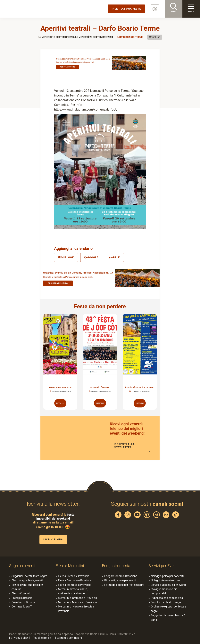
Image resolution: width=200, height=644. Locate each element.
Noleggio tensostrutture (165, 580)
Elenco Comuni (21, 593)
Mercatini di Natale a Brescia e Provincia (76, 609)
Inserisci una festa (126, 9)
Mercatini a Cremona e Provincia (78, 598)
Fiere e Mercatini (70, 566)
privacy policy (20, 638)
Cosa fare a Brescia (23, 602)
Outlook (66, 257)
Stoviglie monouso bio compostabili (164, 591)
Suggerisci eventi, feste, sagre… (30, 576)
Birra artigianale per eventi (120, 580)
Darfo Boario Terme (130, 37)
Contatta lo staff (22, 606)
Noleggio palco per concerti (167, 576)
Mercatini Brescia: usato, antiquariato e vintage (73, 591)
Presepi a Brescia (22, 598)
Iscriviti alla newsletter (124, 446)
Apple (114, 257)
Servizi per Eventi (163, 566)
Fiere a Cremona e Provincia (75, 580)
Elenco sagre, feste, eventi (27, 580)
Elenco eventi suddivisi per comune (27, 587)
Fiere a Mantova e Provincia (75, 585)
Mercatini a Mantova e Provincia (77, 602)
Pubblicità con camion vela (167, 598)
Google (91, 257)
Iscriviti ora (53, 539)
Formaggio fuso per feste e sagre (124, 585)
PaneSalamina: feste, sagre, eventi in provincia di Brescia (30, 9)
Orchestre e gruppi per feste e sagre (168, 609)
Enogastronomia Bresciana (121, 576)
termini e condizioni (69, 638)
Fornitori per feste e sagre (166, 602)
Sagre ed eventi (22, 566)
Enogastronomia (116, 566)
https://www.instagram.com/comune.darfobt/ (86, 109)
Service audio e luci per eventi (168, 585)
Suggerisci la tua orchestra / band (168, 617)
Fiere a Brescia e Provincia (74, 576)
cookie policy (43, 638)
